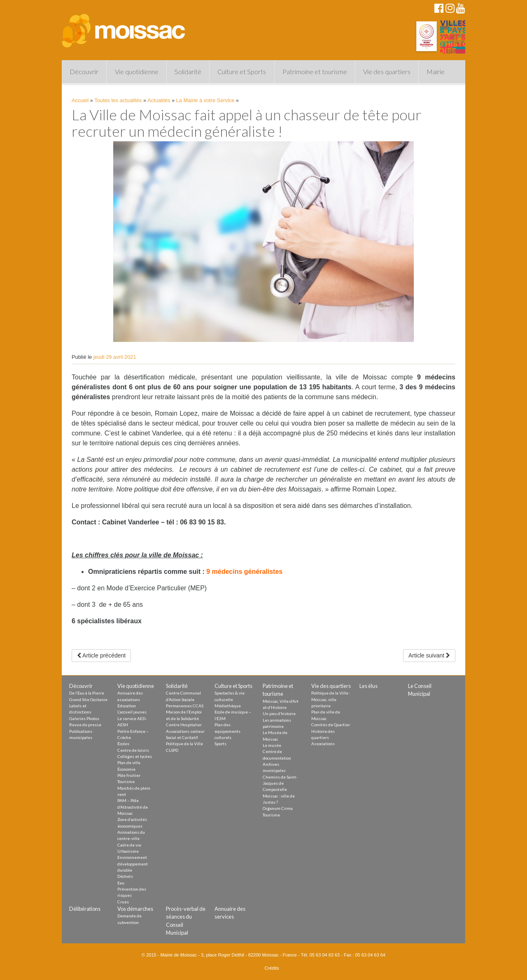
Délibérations (85, 909)
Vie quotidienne (137, 71)
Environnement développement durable (133, 864)
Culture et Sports (242, 71)
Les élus (368, 686)
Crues (123, 902)
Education (127, 706)
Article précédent (101, 655)
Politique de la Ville (184, 744)
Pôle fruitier (129, 775)
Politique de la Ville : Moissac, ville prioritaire (331, 699)
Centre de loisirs (133, 750)
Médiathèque (228, 706)
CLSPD (172, 750)
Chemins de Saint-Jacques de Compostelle (280, 783)
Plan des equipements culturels (227, 731)
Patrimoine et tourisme (315, 71)
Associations (323, 744)
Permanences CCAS (185, 706)
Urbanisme (128, 851)
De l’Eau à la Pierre (87, 693)
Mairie (436, 71)
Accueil (80, 100)
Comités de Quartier (331, 725)
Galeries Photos (84, 718)
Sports (220, 744)
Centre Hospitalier (184, 725)
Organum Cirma (278, 808)
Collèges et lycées (135, 756)
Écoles (123, 744)
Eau (121, 883)
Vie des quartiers (387, 71)
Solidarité (188, 71)
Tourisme (126, 781)
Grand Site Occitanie (88, 699)
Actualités (159, 100)
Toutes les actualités (118, 100)
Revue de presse (85, 725)
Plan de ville (129, 762)
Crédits (272, 968)
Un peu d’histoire (279, 713)
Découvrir (84, 71)
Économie (126, 769)
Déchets (125, 876)
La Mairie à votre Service (205, 100)
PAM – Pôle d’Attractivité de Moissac (133, 807)
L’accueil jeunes (132, 712)
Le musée (272, 745)
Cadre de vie (129, 845)
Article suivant (429, 655)
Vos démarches (135, 909)
